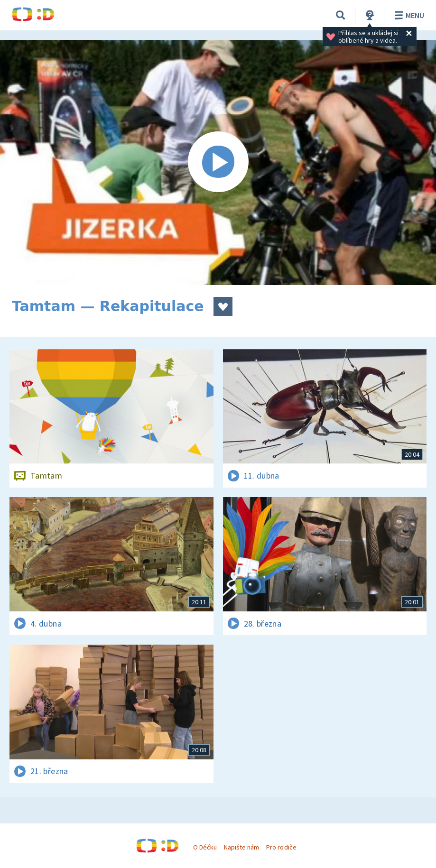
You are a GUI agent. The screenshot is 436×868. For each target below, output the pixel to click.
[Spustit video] (218, 162)
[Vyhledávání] (341, 15)
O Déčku (205, 847)
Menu (408, 15)
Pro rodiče (281, 847)
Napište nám (241, 847)
